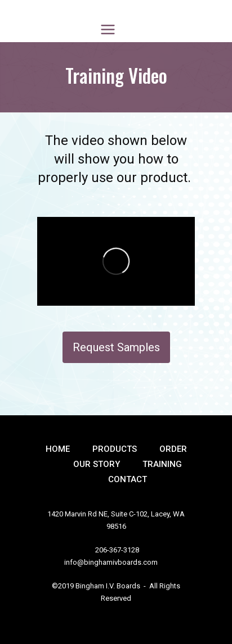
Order (173, 449)
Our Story (97, 464)
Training (162, 464)
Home (58, 449)
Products (115, 449)
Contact (128, 479)
